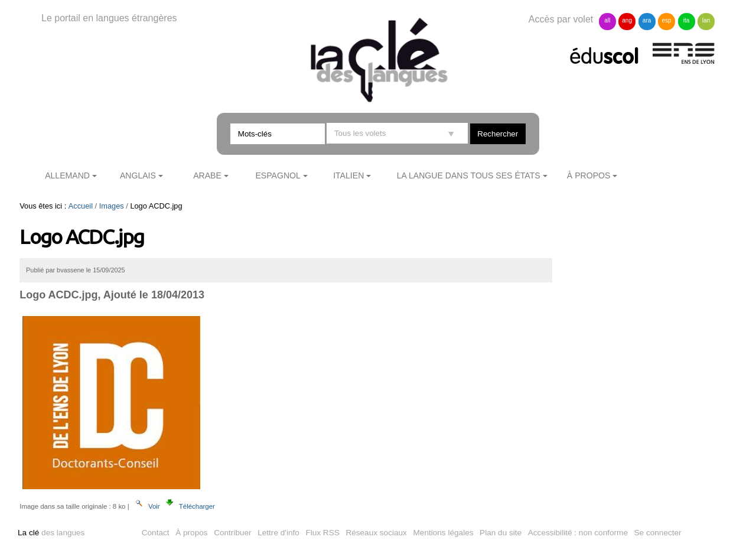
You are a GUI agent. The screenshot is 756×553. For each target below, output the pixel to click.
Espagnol (278, 175)
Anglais (138, 175)
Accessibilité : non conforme (578, 533)
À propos (589, 175)
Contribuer (232, 533)
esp (666, 20)
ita (687, 20)
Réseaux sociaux (376, 533)
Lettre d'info (278, 533)
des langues (51, 533)
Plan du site (501, 533)
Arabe (207, 175)
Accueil (81, 206)
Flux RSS (322, 533)
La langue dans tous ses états (469, 175)
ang (627, 20)
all (607, 20)
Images (112, 206)
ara (647, 20)
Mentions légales (444, 533)
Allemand (67, 175)
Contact (156, 533)
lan (706, 20)
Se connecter (658, 533)
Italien (348, 175)
